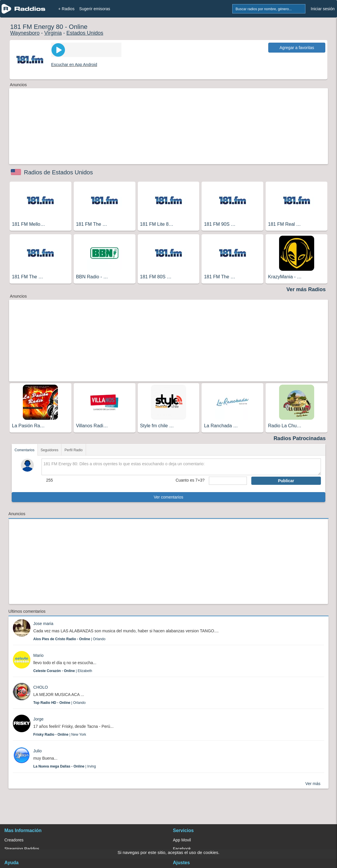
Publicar (286, 481)
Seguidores (50, 450)
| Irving (65, 766)
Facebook (182, 849)
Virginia (53, 33)
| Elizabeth (63, 671)
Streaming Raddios (22, 849)
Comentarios (25, 450)
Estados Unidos (85, 33)
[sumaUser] (228, 481)
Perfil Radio (73, 450)
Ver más (313, 784)
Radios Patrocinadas (300, 438)
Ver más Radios (306, 289)
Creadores (14, 840)
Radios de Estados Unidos (59, 172)
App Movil (182, 840)
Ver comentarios (168, 497)
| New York (60, 735)
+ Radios (66, 9)
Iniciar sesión (323, 9)
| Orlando (69, 639)
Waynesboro (25, 33)
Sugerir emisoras (95, 9)
